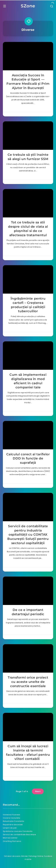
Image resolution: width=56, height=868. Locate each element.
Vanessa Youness (12, 815)
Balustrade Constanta (13, 821)
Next (38, 791)
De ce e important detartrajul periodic (28, 612)
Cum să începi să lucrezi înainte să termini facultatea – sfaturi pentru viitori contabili (28, 752)
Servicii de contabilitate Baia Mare (19, 835)
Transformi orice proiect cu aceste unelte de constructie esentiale (28, 682)
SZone (28, 6)
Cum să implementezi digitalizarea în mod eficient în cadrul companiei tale (28, 381)
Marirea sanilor (10, 838)
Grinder (24, 856)
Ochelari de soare (12, 856)
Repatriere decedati (13, 825)
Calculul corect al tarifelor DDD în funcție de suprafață (28, 458)
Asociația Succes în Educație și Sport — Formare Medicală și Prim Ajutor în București (28, 82)
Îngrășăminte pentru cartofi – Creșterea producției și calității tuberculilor (28, 305)
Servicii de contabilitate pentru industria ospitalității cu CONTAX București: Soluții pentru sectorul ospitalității (28, 535)
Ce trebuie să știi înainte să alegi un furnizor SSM (28, 157)
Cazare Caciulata (11, 818)
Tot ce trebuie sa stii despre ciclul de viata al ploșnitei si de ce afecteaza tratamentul (28, 229)
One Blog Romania (12, 841)
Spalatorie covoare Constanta (18, 831)
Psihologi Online (36, 856)
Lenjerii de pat (10, 828)
